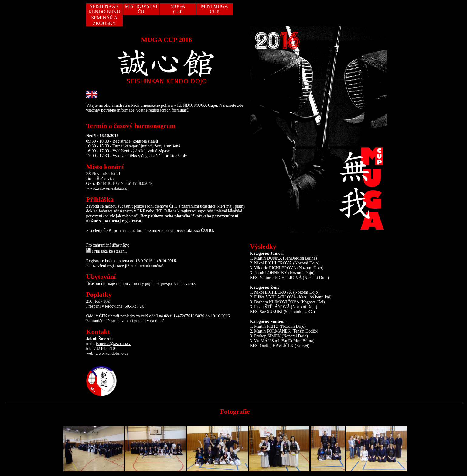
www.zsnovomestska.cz (107, 188)
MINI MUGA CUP (215, 9)
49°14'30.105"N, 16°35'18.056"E (124, 183)
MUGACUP (178, 9)
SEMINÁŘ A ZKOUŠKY (104, 21)
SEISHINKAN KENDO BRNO (104, 9)
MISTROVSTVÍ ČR (141, 9)
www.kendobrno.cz (112, 353)
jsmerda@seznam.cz (113, 344)
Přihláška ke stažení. (107, 251)
